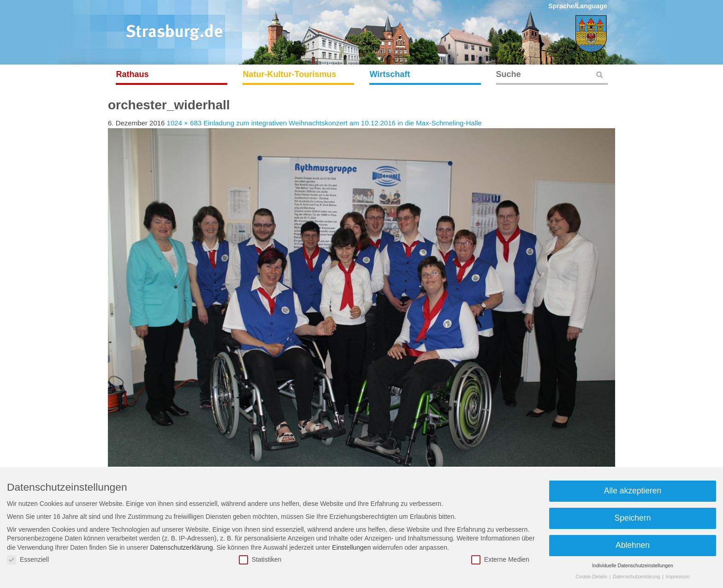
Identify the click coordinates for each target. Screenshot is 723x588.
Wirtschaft (390, 74)
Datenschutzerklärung (182, 547)
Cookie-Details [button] (592, 576)
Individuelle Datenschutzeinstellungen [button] (633, 565)
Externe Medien (500, 560)
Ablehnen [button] (633, 545)
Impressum (678, 576)
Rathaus (133, 74)
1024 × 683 (184, 123)
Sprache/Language (578, 6)
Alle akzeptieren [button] (633, 491)
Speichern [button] (633, 518)
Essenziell (28, 560)
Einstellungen (351, 547)
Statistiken (260, 560)
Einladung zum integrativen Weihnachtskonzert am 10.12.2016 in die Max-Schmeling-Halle (342, 123)
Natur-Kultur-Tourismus (290, 74)
